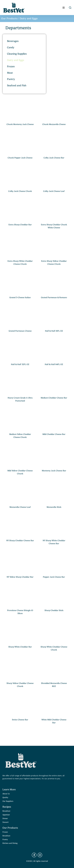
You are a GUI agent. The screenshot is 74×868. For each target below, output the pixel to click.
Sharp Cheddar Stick (54, 610)
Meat (10, 73)
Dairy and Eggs (16, 60)
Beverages (13, 41)
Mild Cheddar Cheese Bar (54, 434)
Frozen (11, 66)
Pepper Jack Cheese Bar (54, 577)
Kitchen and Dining (10, 843)
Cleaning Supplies (17, 54)
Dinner (5, 818)
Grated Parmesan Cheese (20, 331)
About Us (6, 794)
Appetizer (6, 815)
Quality (5, 797)
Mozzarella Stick (54, 507)
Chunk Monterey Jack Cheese (20, 124)
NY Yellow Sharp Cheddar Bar (20, 577)
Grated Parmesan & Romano (54, 297)
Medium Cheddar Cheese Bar (54, 398)
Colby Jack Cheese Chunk (20, 191)
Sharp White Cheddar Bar (20, 647)
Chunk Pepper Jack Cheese (20, 158)
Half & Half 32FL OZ (20, 364)
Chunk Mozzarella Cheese (54, 124)
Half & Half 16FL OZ (54, 331)
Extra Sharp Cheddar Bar (20, 225)
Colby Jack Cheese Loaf (54, 191)
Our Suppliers (8, 801)
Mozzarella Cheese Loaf (20, 507)
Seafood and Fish (17, 85)
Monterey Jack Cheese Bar (54, 471)
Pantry (11, 79)
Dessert (5, 822)
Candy (11, 47)
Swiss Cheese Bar (20, 720)
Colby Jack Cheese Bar (54, 158)
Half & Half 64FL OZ (54, 364)
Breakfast (6, 811)
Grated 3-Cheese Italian (20, 297)
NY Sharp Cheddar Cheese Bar (20, 541)
